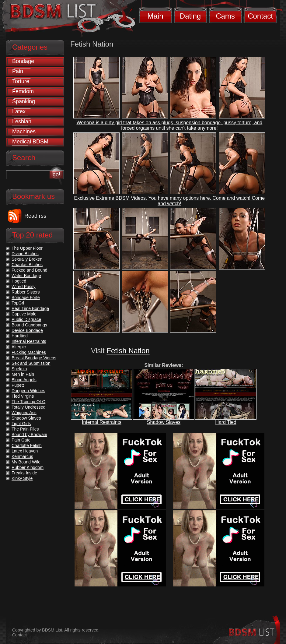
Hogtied (19, 281)
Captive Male (24, 314)
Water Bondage (26, 276)
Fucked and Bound (30, 270)
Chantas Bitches (27, 265)
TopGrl (18, 303)
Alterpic (19, 347)
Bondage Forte (26, 297)
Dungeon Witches (28, 391)
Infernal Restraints (102, 422)
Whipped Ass (24, 413)
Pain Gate (21, 440)
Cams (225, 16)
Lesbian (22, 121)
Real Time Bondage (30, 308)
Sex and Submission (31, 363)
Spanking (24, 101)
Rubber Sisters (26, 292)
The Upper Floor (27, 248)
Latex (19, 111)
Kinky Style (22, 478)
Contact (260, 16)
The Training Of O (28, 402)
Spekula (19, 369)
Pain (18, 71)
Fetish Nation (128, 351)
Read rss (35, 216)
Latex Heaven (25, 451)
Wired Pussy (24, 287)
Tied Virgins (23, 396)
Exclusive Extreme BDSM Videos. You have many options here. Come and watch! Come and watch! (170, 201)
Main (155, 16)
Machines (24, 132)
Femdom (23, 91)
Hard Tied (226, 422)
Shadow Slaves (164, 422)
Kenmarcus (22, 456)
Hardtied (20, 336)
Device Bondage (27, 330)
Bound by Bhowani (29, 435)
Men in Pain (23, 374)
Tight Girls (21, 424)
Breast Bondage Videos (34, 358)
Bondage (23, 61)
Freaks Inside (24, 473)
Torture (21, 81)
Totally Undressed (28, 407)
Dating (190, 16)
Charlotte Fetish (27, 445)
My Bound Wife (26, 462)
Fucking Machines (29, 352)
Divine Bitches (25, 254)
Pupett (18, 385)
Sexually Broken (27, 259)
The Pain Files (25, 429)
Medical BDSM (30, 142)
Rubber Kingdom (28, 467)
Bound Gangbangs (29, 325)
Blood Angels (24, 380)
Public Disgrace (26, 319)
